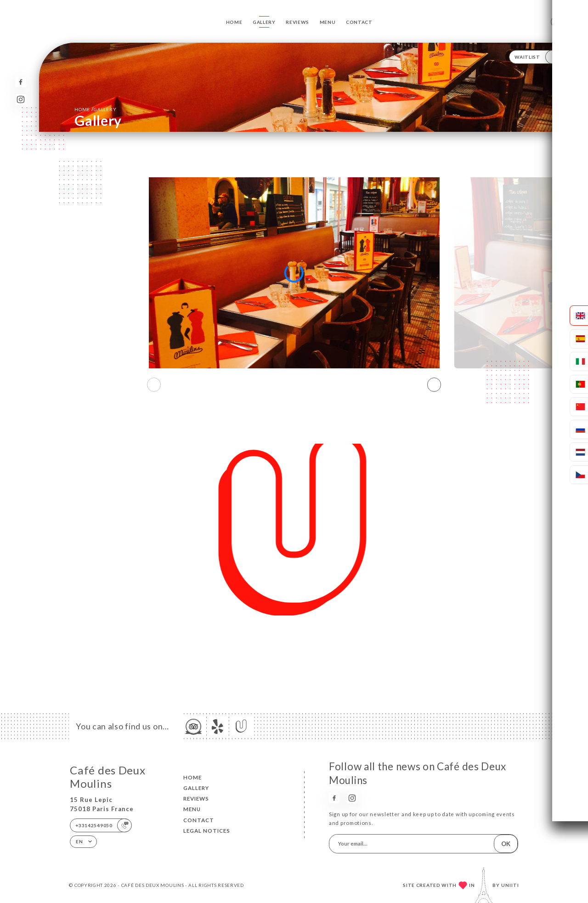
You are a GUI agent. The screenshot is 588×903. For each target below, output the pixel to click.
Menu (328, 22)
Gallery (264, 22)
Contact (359, 22)
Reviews (297, 22)
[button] (434, 385)
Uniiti (510, 885)
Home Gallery (95, 109)
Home (234, 22)
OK (506, 844)
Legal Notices (207, 831)
